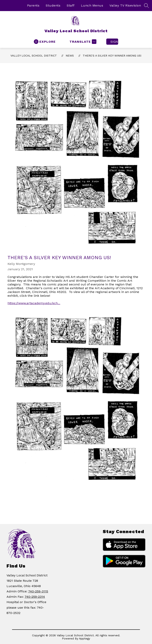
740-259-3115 (38, 591)
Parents (33, 5)
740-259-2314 (35, 597)
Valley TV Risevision (125, 5)
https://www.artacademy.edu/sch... (34, 303)
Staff (71, 5)
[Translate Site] (82, 42)
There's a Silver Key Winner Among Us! (112, 56)
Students (53, 5)
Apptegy (85, 638)
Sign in (114, 42)
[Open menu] (45, 42)
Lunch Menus (92, 5)
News (70, 56)
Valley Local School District (34, 56)
